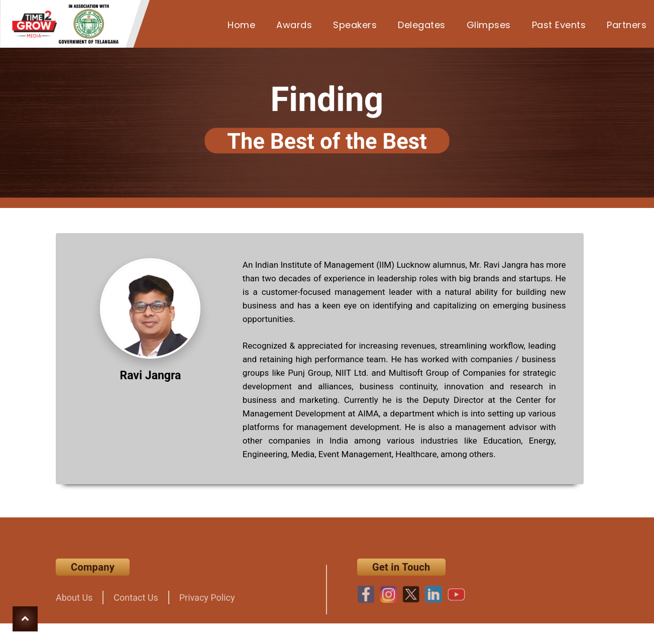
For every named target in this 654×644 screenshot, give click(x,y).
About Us (74, 607)
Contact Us (136, 607)
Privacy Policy (207, 607)
